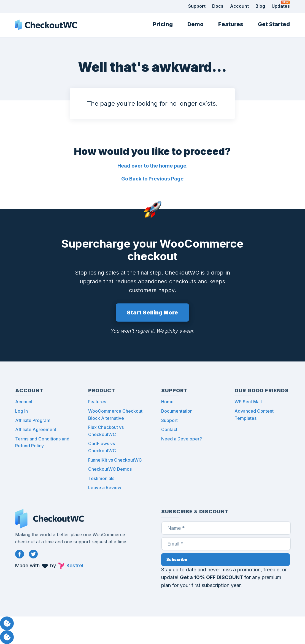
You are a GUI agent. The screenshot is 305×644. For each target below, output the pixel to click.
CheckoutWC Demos (110, 469)
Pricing (163, 24)
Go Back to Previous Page (152, 179)
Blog (260, 6)
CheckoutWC (46, 25)
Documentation (177, 411)
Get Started (274, 24)
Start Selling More (152, 313)
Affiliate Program (33, 420)
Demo (195, 24)
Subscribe (177, 559)
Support (197, 6)
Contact (169, 429)
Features (231, 24)
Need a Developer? (182, 439)
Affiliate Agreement (36, 429)
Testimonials (101, 478)
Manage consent (7, 623)
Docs (218, 6)
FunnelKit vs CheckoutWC (115, 460)
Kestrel (75, 565)
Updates (281, 6)
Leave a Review (105, 487)
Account (239, 6)
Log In (21, 411)
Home (167, 402)
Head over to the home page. (152, 166)
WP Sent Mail (248, 402)
